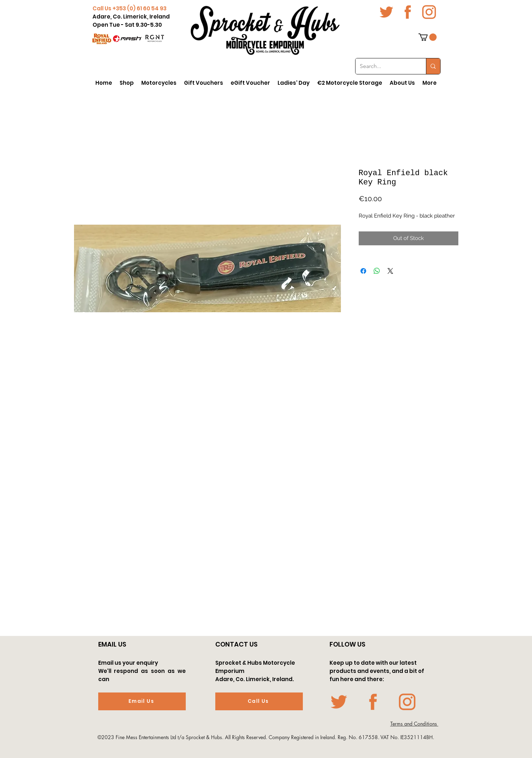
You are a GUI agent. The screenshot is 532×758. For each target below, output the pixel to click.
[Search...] (386, 66)
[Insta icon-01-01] (429, 12)
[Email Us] (142, 701)
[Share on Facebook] (363, 271)
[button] (428, 37)
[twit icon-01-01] (386, 12)
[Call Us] (259, 701)
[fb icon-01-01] (408, 12)
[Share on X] (390, 271)
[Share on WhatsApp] (377, 271)
